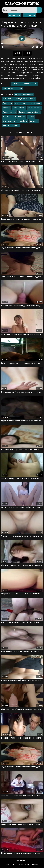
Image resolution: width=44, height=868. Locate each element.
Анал (17, 103)
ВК (36, 84)
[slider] (17, 44)
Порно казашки (22, 861)
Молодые (27, 84)
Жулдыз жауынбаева (24, 94)
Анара (25, 103)
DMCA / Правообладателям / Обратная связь (22, 865)
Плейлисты (15, 15)
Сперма (31, 117)
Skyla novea (8, 103)
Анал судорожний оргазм (25, 99)
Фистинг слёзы (19, 108)
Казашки (7, 108)
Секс (20, 88)
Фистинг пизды (34, 108)
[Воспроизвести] (3, 47)
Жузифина (23, 121)
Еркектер (34, 121)
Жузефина (7, 99)
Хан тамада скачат (11, 126)
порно (22, 4)
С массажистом (9, 121)
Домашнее (16, 84)
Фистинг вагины (9, 112)
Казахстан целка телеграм (14, 117)
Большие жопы (9, 88)
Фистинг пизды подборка (29, 112)
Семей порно (36, 103)
